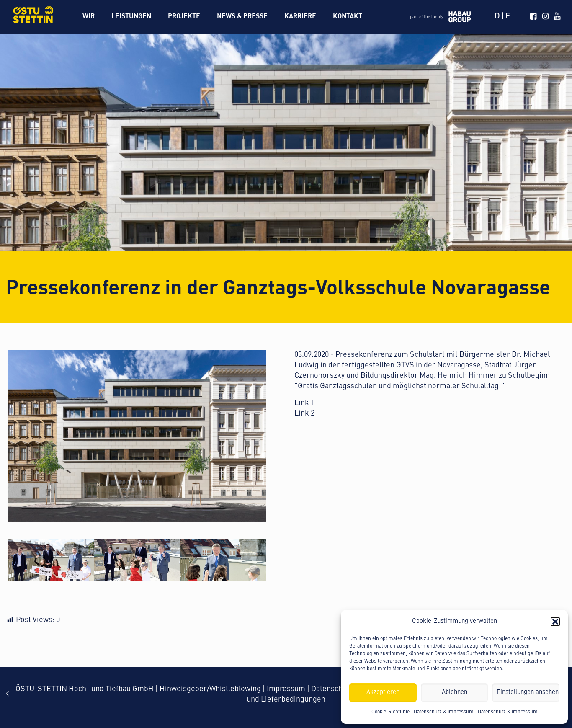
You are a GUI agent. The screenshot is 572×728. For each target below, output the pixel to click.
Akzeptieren (383, 693)
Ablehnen (455, 693)
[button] (555, 622)
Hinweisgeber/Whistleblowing (210, 689)
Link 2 (304, 413)
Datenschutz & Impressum (444, 712)
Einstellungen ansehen (528, 693)
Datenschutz (332, 689)
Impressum (286, 689)
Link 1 (304, 403)
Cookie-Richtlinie (390, 712)
